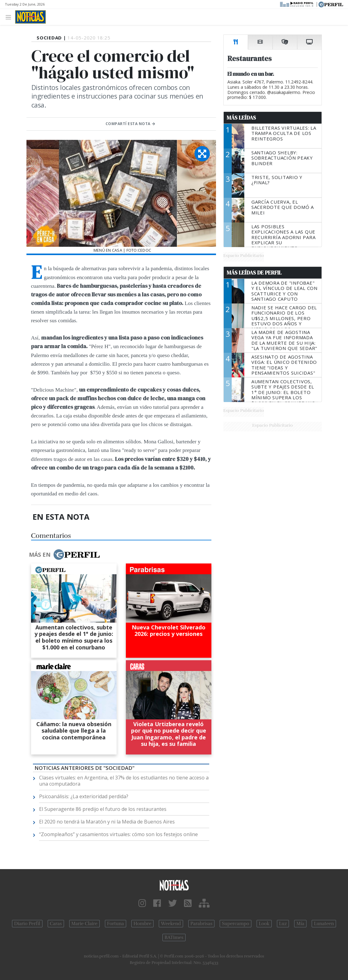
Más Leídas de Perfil (254, 273)
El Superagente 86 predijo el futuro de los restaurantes (103, 809)
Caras (56, 924)
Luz (283, 924)
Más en (64, 555)
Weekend (171, 924)
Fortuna (116, 924)
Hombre (142, 924)
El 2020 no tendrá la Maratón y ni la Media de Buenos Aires (107, 822)
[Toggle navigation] (10, 17)
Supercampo (236, 924)
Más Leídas (241, 118)
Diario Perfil (27, 924)
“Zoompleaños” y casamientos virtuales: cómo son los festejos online (118, 834)
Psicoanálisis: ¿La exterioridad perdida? (84, 796)
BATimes (174, 937)
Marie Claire (84, 924)
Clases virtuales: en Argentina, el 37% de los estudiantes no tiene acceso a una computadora (124, 781)
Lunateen (324, 924)
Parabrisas (201, 924)
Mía (300, 924)
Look (264, 924)
